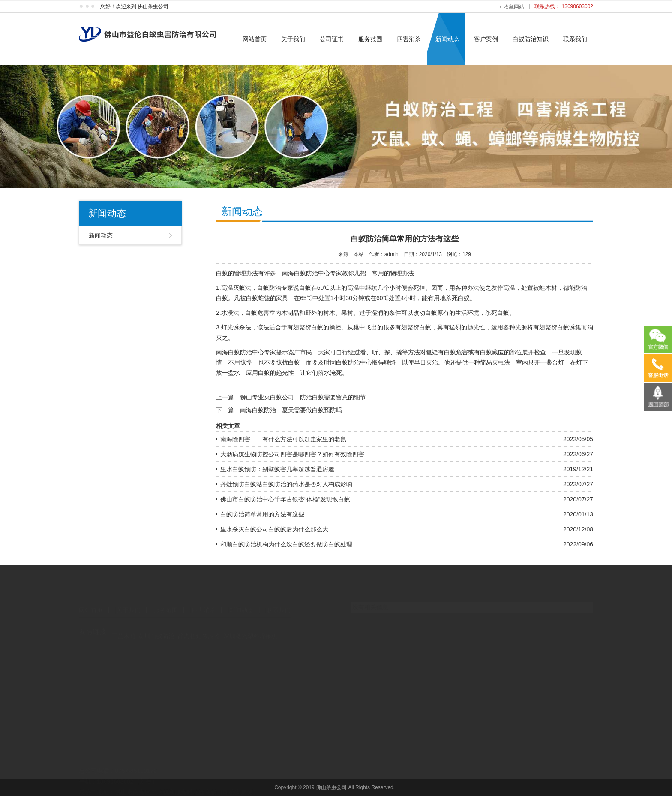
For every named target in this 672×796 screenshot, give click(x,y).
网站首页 (255, 39)
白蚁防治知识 (531, 39)
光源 (521, 327)
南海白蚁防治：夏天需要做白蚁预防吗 (291, 410)
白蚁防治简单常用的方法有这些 (262, 514)
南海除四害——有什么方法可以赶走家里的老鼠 (283, 439)
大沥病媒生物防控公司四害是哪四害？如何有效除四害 (292, 454)
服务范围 (370, 39)
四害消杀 (409, 39)
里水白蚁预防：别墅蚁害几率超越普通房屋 (277, 469)
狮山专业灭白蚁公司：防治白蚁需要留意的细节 (303, 397)
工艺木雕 (123, 629)
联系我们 (575, 39)
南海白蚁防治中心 (306, 273)
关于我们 (293, 39)
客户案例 (486, 39)
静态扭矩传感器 (199, 629)
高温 (227, 288)
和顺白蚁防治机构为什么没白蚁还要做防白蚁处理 (286, 544)
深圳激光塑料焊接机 (250, 629)
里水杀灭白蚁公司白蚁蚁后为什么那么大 (274, 529)
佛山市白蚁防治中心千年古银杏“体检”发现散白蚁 (285, 499)
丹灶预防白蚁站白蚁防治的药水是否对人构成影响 (286, 484)
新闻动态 (447, 39)
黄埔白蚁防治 (156, 629)
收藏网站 (514, 7)
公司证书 (332, 39)
